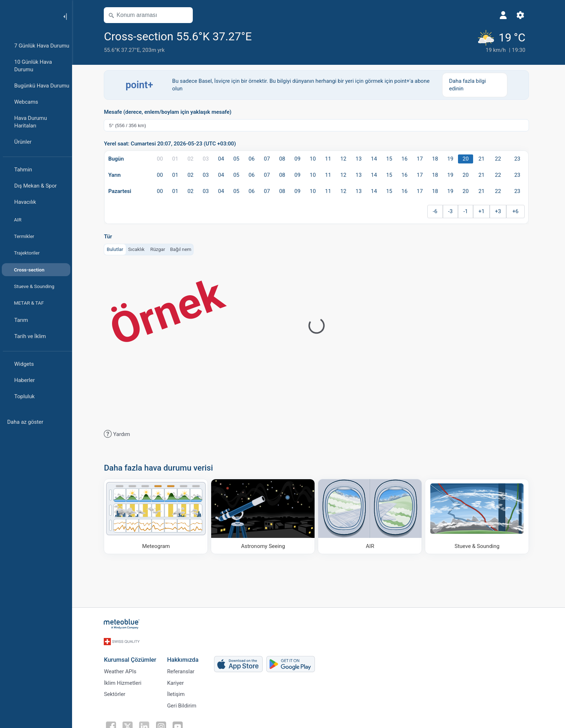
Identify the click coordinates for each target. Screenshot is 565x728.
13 (361, 159)
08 (284, 159)
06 (253, 159)
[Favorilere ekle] (263, 36)
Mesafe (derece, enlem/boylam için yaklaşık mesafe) (170, 112)
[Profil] (505, 15)
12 (345, 159)
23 (519, 159)
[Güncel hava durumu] (502, 41)
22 (500, 159)
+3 (500, 211)
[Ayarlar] (522, 15)
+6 (518, 211)
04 (223, 159)
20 (468, 159)
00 (162, 159)
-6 (437, 211)
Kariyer (177, 680)
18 (437, 159)
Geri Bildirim (184, 704)
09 (300, 159)
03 (208, 159)
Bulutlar (117, 249)
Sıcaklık (138, 249)
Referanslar (183, 669)
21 (483, 159)
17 (422, 159)
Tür (110, 237)
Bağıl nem (183, 249)
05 (238, 159)
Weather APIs (122, 669)
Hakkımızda (185, 657)
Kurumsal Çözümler (132, 657)
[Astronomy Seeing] (265, 516)
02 (193, 159)
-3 (452, 211)
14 (376, 159)
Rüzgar (160, 249)
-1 (468, 211)
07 (269, 159)
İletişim (178, 692)
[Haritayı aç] (186, 15)
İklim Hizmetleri (125, 680)
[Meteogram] (158, 516)
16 (407, 159)
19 (452, 159)
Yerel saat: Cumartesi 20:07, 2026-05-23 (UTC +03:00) (172, 144)
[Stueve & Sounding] (479, 516)
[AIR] (372, 516)
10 (315, 159)
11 (330, 159)
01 (177, 159)
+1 (483, 211)
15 (391, 159)
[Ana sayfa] (28, 16)
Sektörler (117, 692)
